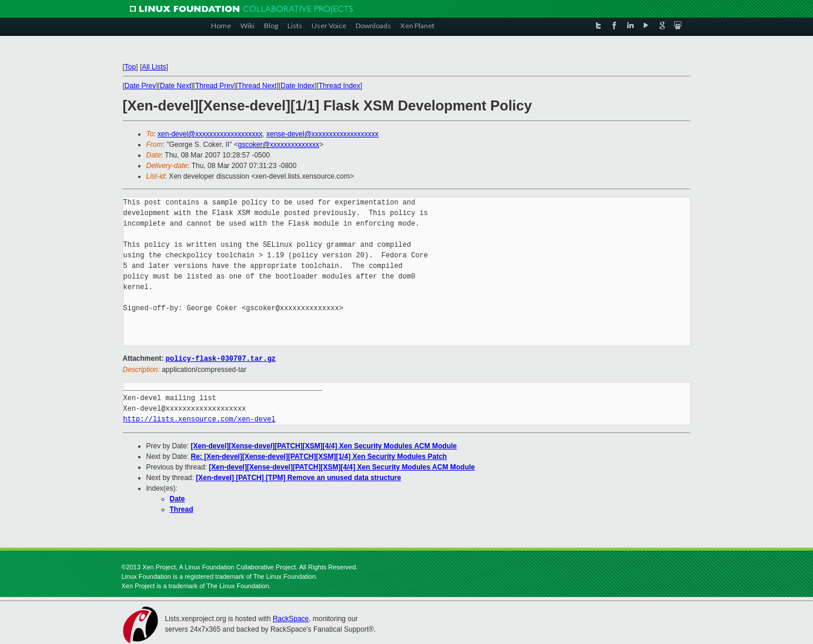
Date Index (297, 86)
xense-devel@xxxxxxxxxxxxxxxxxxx (322, 134)
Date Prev (140, 86)
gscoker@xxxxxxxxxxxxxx (279, 145)
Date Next (175, 86)
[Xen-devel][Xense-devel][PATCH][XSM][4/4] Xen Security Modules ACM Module (324, 445)
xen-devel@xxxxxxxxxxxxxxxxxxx (210, 134)
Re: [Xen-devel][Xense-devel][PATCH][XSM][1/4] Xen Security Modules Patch (319, 456)
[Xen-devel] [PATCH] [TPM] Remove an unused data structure (298, 477)
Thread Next (257, 86)
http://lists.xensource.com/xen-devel (200, 419)
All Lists (154, 67)
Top (130, 67)
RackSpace (291, 618)
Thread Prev (215, 86)
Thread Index (339, 86)
